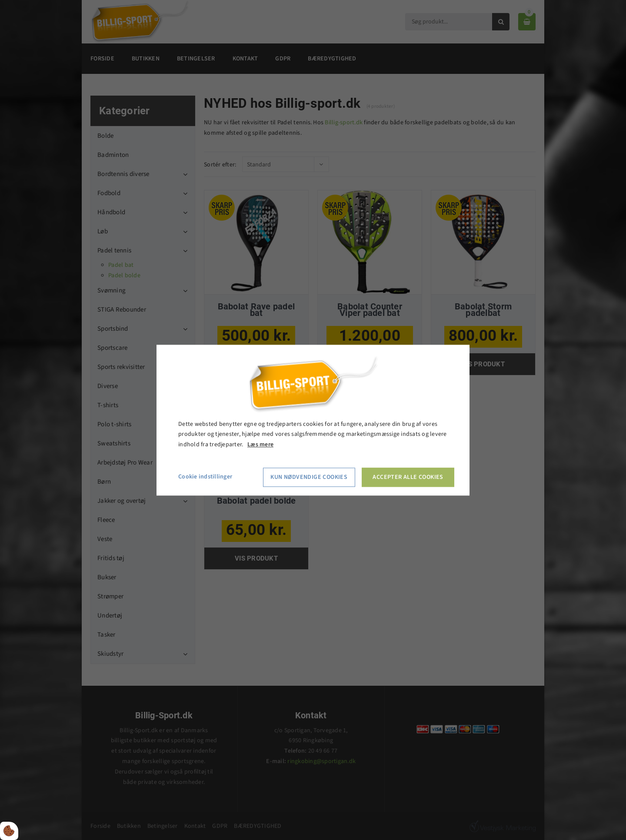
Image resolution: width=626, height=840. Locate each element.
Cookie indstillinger (205, 477)
